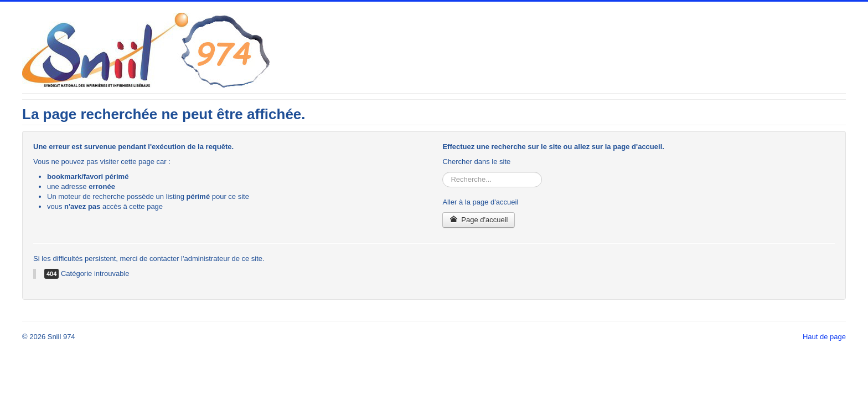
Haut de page (824, 337)
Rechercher (443, 172)
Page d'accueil (479, 220)
